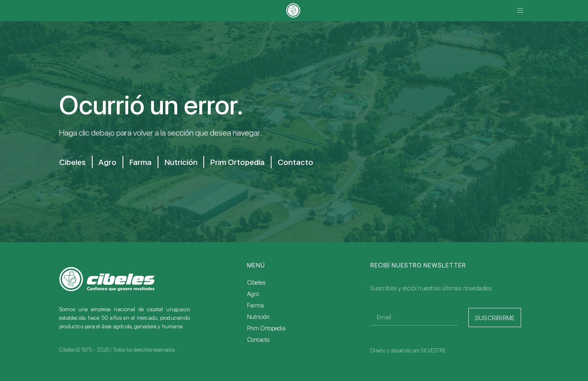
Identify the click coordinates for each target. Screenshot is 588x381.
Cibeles (72, 162)
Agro (108, 162)
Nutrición (182, 162)
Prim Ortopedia (239, 162)
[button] (520, 11)
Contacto (297, 162)
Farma (141, 162)
